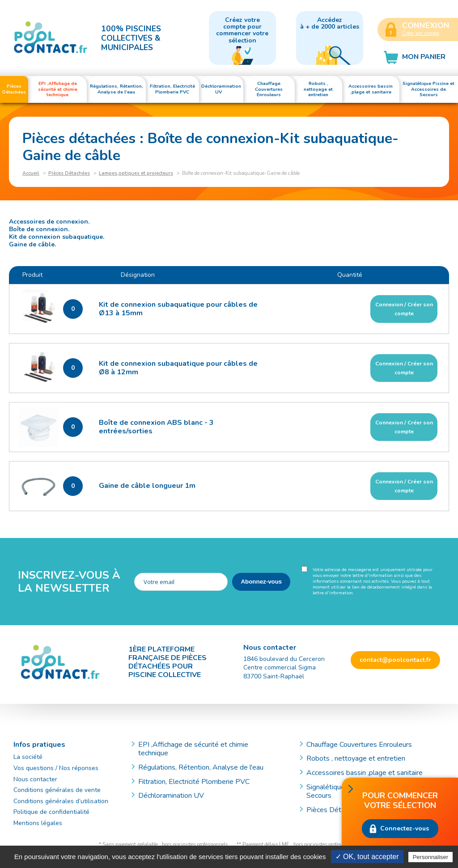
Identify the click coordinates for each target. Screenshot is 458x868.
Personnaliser (431, 857)
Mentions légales (38, 823)
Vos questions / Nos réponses (56, 768)
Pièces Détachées (69, 173)
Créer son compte (421, 33)
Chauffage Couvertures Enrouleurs (359, 745)
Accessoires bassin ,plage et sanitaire (365, 773)
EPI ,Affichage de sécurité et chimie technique (193, 749)
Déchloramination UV (175, 796)
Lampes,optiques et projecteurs (136, 173)
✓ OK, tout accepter (367, 857)
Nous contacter (35, 779)
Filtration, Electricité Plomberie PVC (194, 782)
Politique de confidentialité (51, 812)
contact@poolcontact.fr (395, 660)
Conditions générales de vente (57, 790)
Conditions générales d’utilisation (61, 801)
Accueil (31, 173)
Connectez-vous (405, 828)
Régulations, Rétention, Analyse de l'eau (201, 767)
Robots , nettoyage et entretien (356, 758)
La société (28, 757)
